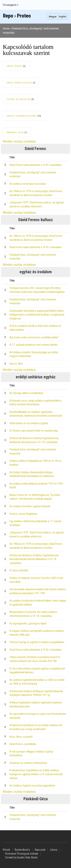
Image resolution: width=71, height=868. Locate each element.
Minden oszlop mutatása (19, 141)
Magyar (53, 16)
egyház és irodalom (19, 99)
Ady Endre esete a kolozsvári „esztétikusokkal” (34, 337)
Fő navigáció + (11, 5)
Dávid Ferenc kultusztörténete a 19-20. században (36, 165)
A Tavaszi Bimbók (19, 570)
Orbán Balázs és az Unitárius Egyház (29, 423)
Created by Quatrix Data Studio (21, 857)
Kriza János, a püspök (21, 737)
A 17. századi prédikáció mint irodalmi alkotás (34, 345)
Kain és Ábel (16, 364)
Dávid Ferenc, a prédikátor (23, 744)
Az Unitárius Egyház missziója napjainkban (32, 786)
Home (6, 28)
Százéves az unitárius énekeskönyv (28, 763)
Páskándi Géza (15, 133)
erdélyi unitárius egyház (21, 116)
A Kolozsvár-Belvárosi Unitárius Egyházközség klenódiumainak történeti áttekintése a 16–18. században (34, 559)
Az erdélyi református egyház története (30, 506)
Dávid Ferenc (14, 66)
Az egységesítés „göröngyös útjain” (28, 623)
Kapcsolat (40, 850)
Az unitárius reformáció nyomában (28, 184)
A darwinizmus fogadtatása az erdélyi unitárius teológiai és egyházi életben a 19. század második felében (36, 774)
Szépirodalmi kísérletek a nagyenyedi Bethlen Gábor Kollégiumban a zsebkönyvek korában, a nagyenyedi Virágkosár (37, 315)
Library (54, 850)
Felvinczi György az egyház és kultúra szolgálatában (37, 642)
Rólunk (6, 850)
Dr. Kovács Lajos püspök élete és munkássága (34, 431)
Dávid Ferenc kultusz (19, 83)
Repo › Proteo (17, 16)
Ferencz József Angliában (23, 514)
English (63, 16)
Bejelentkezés (22, 850)
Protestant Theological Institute (22, 854)
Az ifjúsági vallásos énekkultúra (26, 393)
